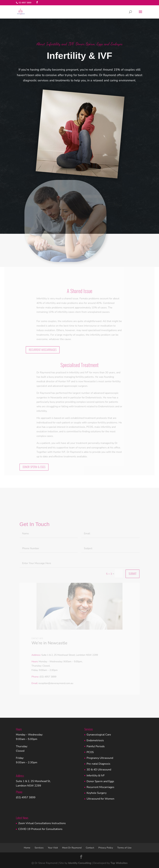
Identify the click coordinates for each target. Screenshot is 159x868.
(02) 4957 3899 (26, 797)
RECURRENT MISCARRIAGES (44, 347)
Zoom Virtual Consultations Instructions (42, 823)
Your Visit (53, 848)
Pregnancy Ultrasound (100, 758)
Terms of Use (124, 848)
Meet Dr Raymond (72, 848)
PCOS (90, 752)
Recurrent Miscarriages (100, 787)
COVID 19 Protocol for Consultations (40, 829)
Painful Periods (96, 746)
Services (39, 848)
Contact (90, 848)
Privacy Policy (106, 848)
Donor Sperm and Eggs (100, 781)
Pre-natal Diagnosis (98, 764)
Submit (131, 578)
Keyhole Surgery (97, 793)
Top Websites (119, 863)
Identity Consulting (80, 863)
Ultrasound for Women (100, 799)
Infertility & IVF (96, 776)
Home (27, 848)
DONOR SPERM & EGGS (36, 460)
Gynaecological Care (99, 735)
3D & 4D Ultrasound (99, 770)
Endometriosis (95, 740)
